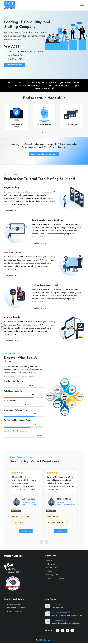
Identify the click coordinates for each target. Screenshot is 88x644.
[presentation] (41, 543)
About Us (51, 565)
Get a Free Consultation (15, 65)
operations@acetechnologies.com (67, 616)
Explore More (12, 211)
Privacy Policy (53, 575)
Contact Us (52, 568)
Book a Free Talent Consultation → (44, 155)
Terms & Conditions (56, 579)
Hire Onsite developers (16, 605)
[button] (43, 133)
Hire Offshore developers (17, 612)
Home (50, 561)
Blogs (49, 572)
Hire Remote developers (16, 608)
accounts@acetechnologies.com (66, 624)
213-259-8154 (57, 608)
